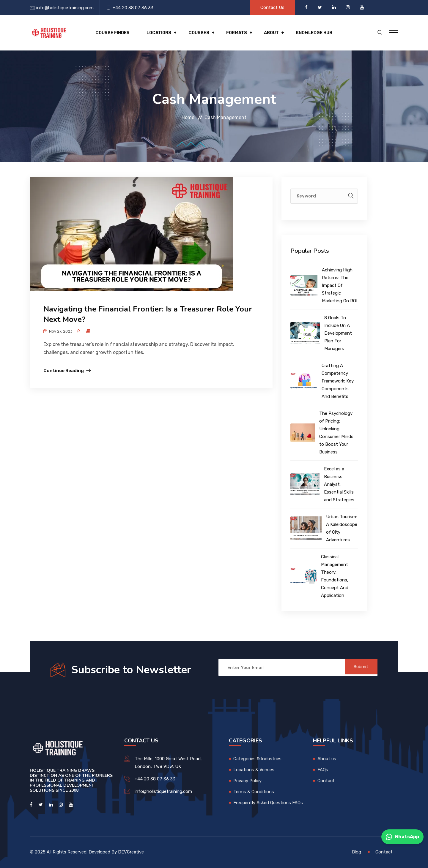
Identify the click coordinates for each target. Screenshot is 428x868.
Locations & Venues (254, 770)
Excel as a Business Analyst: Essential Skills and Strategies (339, 484)
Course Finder (110, 33)
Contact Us (272, 7)
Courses (193, 33)
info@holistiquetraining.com (65, 8)
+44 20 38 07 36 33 (133, 8)
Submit (358, 668)
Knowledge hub (303, 33)
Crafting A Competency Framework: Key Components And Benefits (338, 381)
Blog (357, 852)
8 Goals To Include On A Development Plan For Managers (338, 333)
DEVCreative (131, 852)
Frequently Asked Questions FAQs (268, 803)
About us (327, 759)
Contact (326, 781)
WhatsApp (402, 837)
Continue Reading (64, 371)
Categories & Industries (257, 759)
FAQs (323, 770)
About (262, 33)
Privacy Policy (247, 781)
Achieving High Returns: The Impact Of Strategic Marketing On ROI (340, 285)
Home (188, 117)
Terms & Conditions (254, 792)
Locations (155, 33)
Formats (229, 33)
